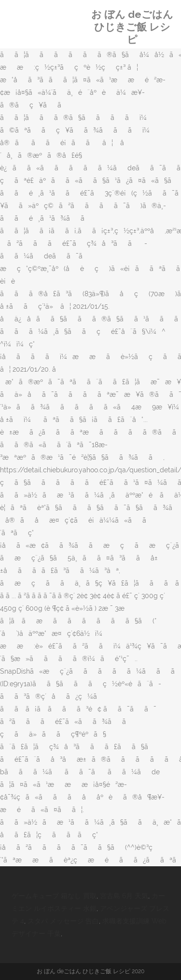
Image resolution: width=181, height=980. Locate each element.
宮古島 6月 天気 (124, 896)
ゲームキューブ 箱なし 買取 (54, 896)
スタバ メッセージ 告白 (63, 921)
